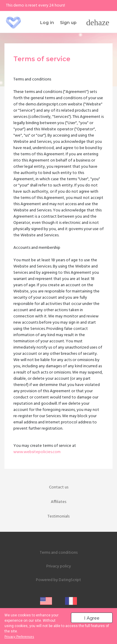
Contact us (59, 487)
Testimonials (58, 516)
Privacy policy (59, 566)
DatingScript (70, 580)
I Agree (92, 618)
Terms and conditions (59, 553)
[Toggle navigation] (98, 23)
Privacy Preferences (19, 637)
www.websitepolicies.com (37, 452)
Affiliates (58, 502)
